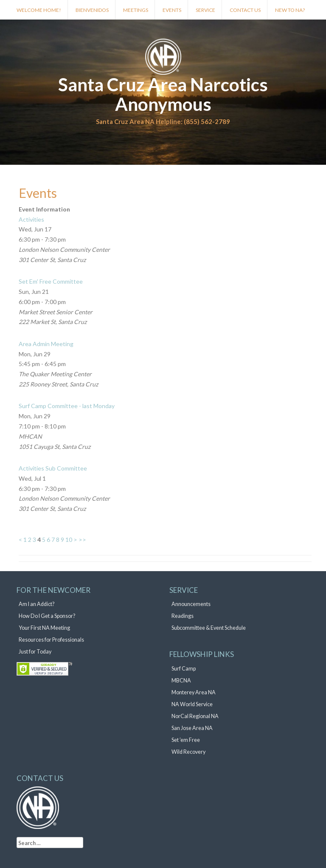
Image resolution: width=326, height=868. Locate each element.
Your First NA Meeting (44, 628)
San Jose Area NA (192, 728)
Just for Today (35, 652)
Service (205, 10)
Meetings (136, 10)
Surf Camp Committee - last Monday (67, 406)
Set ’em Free (186, 740)
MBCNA (181, 681)
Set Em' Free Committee (51, 281)
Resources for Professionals (51, 640)
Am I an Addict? (37, 604)
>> (82, 540)
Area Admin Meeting (46, 344)
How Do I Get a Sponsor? (47, 616)
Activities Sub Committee (53, 468)
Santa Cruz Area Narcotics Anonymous (163, 94)
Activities (31, 219)
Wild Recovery (188, 752)
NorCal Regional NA (195, 716)
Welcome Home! (39, 10)
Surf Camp (184, 669)
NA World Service (192, 704)
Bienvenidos (92, 10)
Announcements (191, 604)
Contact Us (245, 10)
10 (69, 540)
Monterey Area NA (194, 692)
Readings (183, 616)
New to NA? (290, 10)
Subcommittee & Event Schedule (209, 628)
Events (172, 10)
